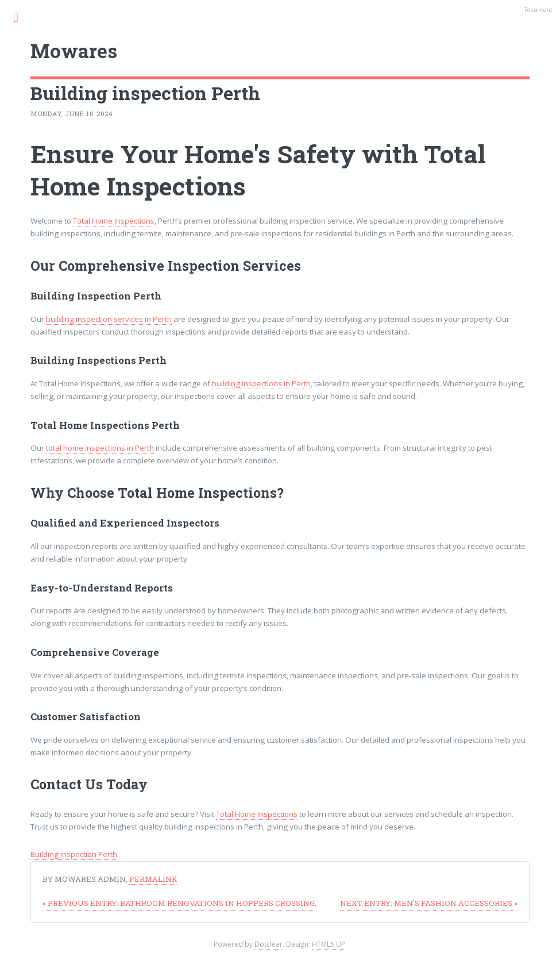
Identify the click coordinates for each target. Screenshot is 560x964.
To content (538, 10)
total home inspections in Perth (100, 448)
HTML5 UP (329, 944)
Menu (22, 17)
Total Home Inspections (114, 221)
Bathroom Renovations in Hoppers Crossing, (179, 903)
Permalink (153, 879)
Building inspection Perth (74, 854)
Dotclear (269, 944)
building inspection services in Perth (109, 319)
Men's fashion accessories (429, 903)
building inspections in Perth (261, 383)
